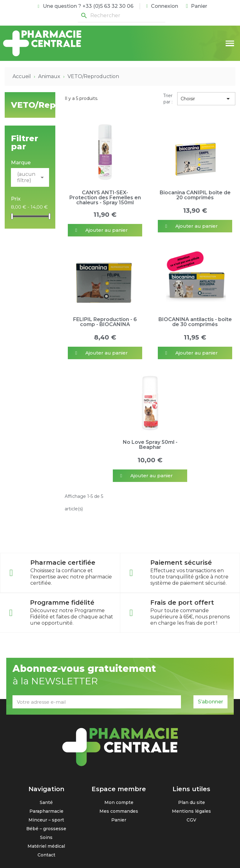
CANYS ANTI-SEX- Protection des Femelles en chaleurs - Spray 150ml (105, 198)
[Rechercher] (122, 16)
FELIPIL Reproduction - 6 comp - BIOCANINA (105, 322)
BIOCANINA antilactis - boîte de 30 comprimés (195, 322)
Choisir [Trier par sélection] (206, 99)
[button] (105, 230)
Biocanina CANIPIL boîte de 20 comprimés (195, 195)
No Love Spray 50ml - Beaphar (150, 445)
